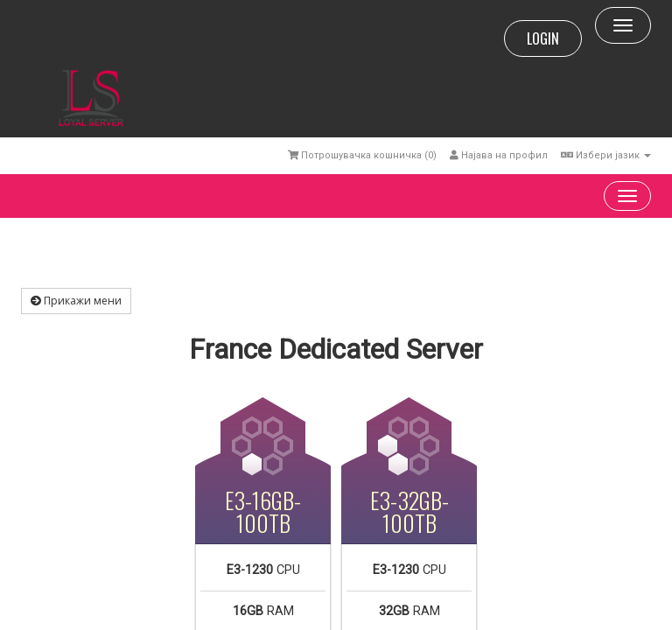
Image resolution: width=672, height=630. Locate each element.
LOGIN (543, 38)
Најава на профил (499, 155)
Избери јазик (606, 155)
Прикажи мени (76, 301)
